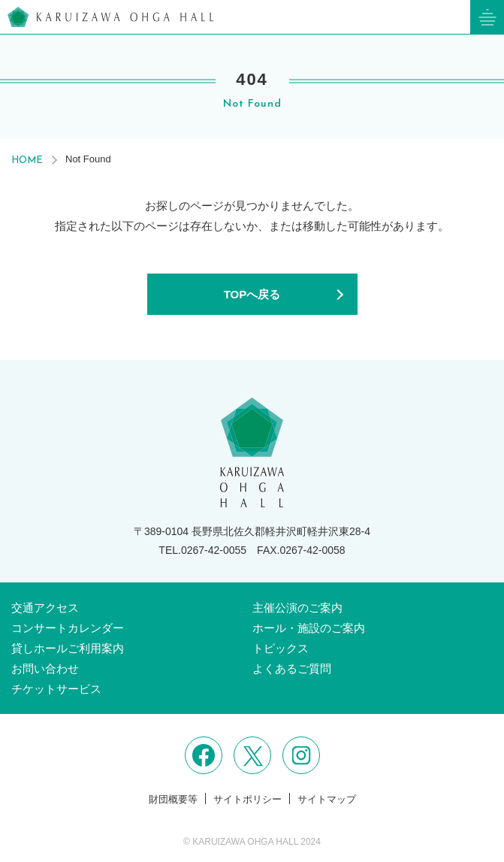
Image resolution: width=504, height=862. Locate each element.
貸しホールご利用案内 (68, 648)
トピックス (281, 648)
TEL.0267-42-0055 (202, 550)
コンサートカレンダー (68, 628)
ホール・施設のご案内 (309, 628)
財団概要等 (173, 799)
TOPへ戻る (252, 294)
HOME (27, 160)
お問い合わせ (45, 668)
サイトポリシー (247, 799)
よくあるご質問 (292, 668)
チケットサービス (56, 689)
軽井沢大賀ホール (110, 17)
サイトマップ (327, 799)
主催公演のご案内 (297, 608)
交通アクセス (45, 608)
